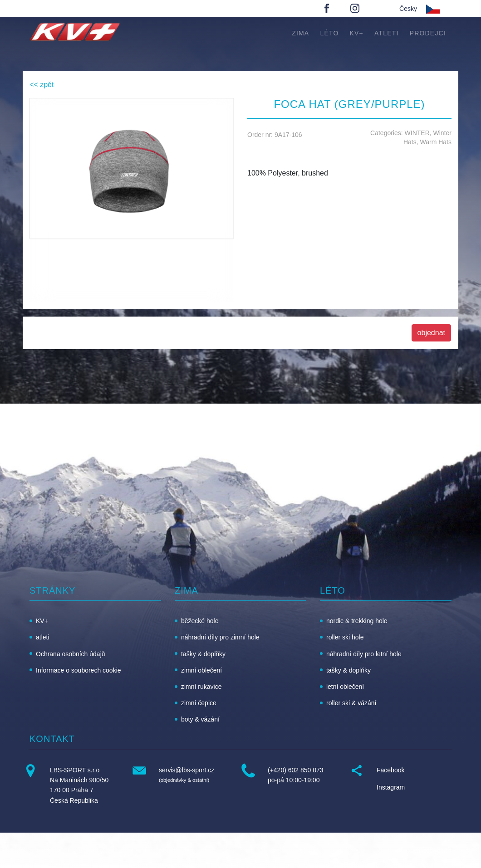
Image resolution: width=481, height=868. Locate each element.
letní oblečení (345, 687)
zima (300, 33)
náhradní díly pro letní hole (364, 654)
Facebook (390, 770)
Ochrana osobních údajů (71, 654)
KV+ (357, 33)
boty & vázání (200, 719)
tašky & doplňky (203, 654)
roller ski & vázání (351, 703)
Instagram (391, 787)
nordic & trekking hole (357, 621)
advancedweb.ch (429, 851)
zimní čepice (199, 703)
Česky (408, 9)
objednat (431, 333)
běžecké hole (200, 621)
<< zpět (42, 85)
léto (329, 33)
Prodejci (428, 33)
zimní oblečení (201, 670)
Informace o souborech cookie (79, 670)
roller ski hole (345, 637)
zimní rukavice (201, 687)
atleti (387, 33)
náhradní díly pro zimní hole (220, 637)
